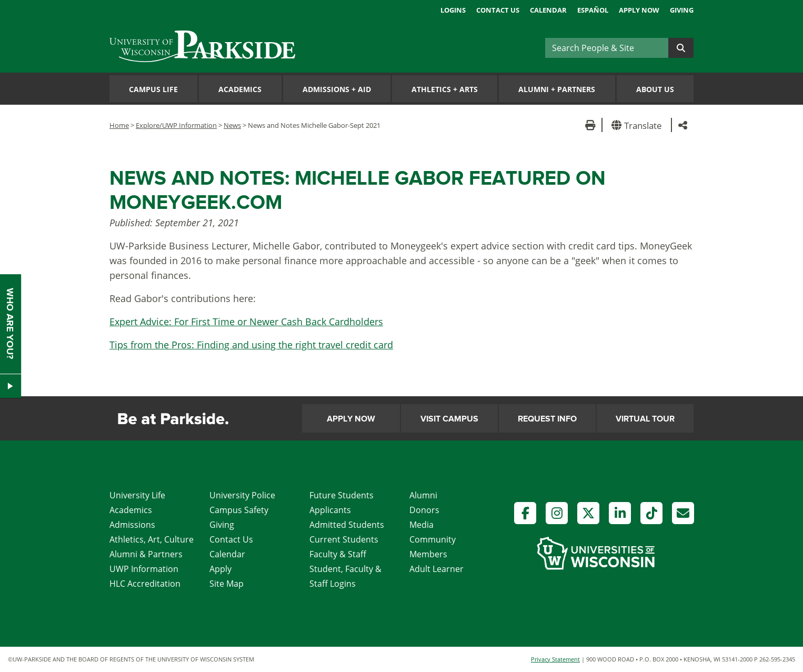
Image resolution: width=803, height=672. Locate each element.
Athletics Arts (445, 89)
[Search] (607, 48)
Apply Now (639, 10)
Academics (240, 89)
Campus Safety (239, 510)
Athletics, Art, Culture (152, 539)
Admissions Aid (337, 89)
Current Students (344, 539)
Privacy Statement (555, 659)
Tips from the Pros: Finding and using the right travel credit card (251, 345)
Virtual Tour (645, 419)
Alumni (423, 495)
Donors (424, 510)
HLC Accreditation (145, 584)
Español (593, 10)
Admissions (132, 525)
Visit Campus (449, 419)
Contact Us (498, 10)
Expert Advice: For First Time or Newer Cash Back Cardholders (246, 322)
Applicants (330, 510)
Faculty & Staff (338, 554)
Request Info (547, 419)
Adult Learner (436, 569)
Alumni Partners (557, 89)
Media (421, 525)
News (232, 125)
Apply (220, 569)
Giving (682, 10)
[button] (639, 125)
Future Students (342, 495)
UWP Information (144, 569)
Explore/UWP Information (176, 125)
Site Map (227, 584)
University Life (137, 495)
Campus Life (153, 89)
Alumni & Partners (146, 554)
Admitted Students (347, 525)
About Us (655, 89)
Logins (453, 10)
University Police (242, 495)
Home (119, 125)
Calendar (548, 10)
